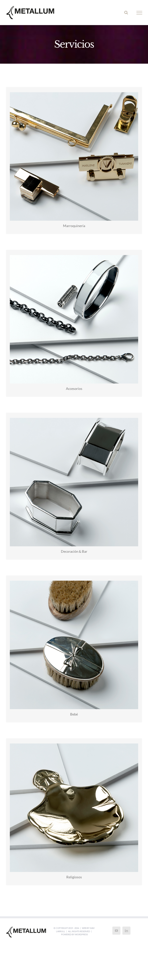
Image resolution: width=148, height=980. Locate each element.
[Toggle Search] (126, 13)
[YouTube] (116, 931)
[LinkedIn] (126, 931)
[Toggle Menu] (139, 13)
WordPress (81, 934)
